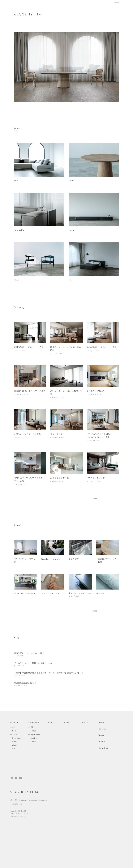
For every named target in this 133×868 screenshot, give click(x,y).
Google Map (17, 804)
